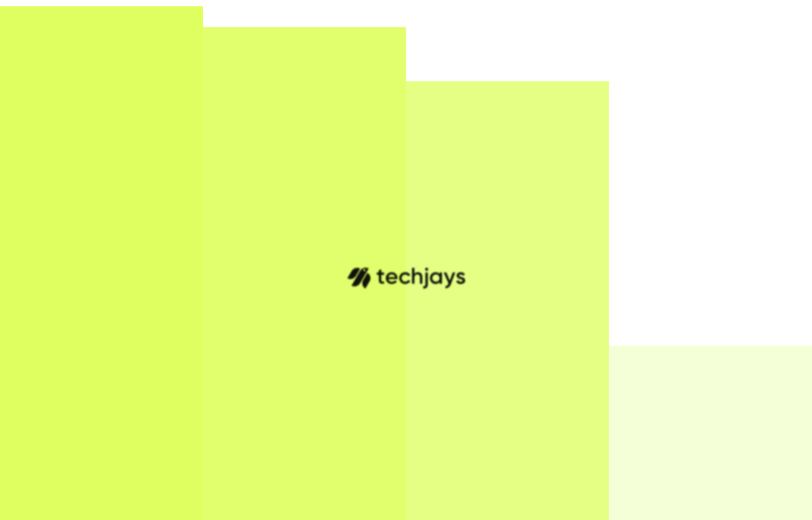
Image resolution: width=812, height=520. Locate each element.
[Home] (56, 17)
